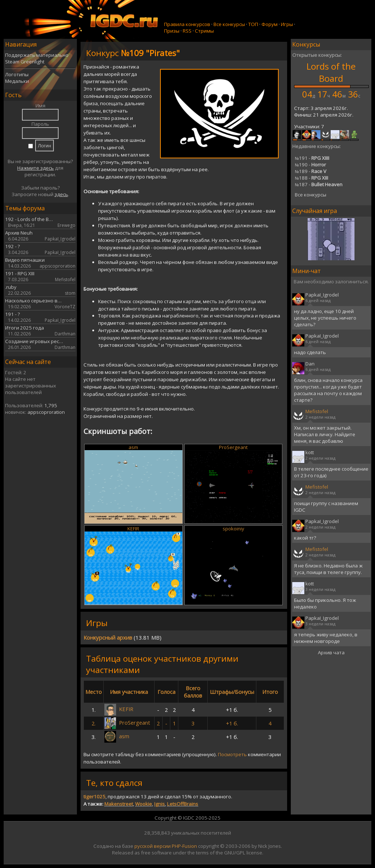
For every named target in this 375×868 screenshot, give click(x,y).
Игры (287, 24)
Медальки (17, 81)
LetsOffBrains (183, 804)
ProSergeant (233, 447)
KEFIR (133, 529)
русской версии (153, 846)
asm (133, 447)
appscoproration (46, 412)
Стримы (204, 31)
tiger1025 (94, 797)
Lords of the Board (331, 72)
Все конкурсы (229, 24)
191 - (312, 158)
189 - (311, 171)
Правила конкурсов (187, 24)
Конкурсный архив (108, 637)
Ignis (159, 804)
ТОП (253, 24)
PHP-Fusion (184, 846)
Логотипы (17, 74)
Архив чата (331, 652)
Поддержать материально (37, 55)
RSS (187, 31)
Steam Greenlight (25, 62)
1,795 (51, 405)
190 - (310, 165)
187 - (319, 184)
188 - (311, 178)
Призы (172, 31)
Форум (270, 24)
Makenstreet (119, 804)
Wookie (144, 804)
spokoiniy (233, 529)
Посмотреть (232, 754)
